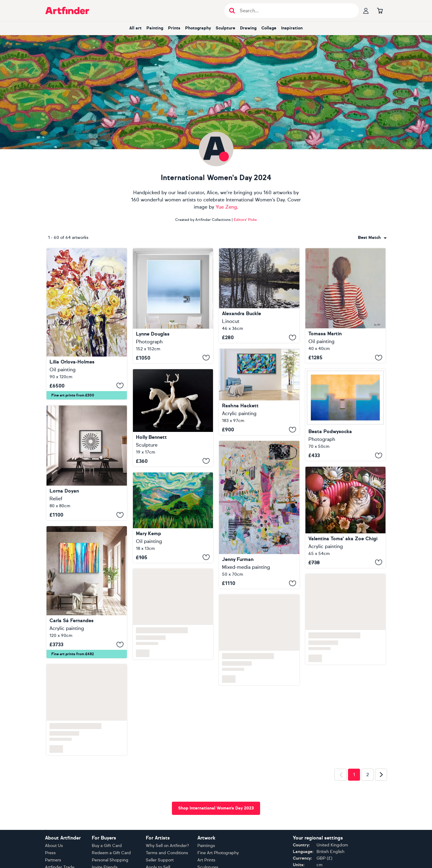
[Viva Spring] (259, 392)
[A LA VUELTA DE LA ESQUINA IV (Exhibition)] (346, 306)
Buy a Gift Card (107, 846)
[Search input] (295, 11)
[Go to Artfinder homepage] (67, 11)
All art (135, 28)
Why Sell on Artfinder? (167, 846)
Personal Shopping (110, 860)
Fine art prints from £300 (73, 395)
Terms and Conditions (167, 853)
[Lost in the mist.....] (173, 306)
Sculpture (225, 28)
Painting (155, 28)
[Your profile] (366, 11)
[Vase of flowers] (87, 324)
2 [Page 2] (368, 775)
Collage (269, 28)
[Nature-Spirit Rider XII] (173, 418)
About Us (54, 846)
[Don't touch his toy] (346, 517)
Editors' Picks (245, 220)
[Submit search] (232, 11)
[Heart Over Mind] (259, 515)
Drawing (248, 28)
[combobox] (372, 238)
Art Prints (206, 860)
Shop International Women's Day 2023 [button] (216, 808)
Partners (53, 860)
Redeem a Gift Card (111, 853)
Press (50, 853)
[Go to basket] (380, 11)
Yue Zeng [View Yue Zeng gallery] (226, 207)
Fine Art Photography (218, 853)
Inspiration (292, 28)
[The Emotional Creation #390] (87, 592)
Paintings (206, 846)
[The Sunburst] (87, 463)
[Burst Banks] (259, 295)
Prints (174, 28)
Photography (198, 28)
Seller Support (160, 860)
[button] (372, 238)
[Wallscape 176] (346, 415)
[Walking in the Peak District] (173, 518)
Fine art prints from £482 (73, 654)
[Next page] (381, 775)
